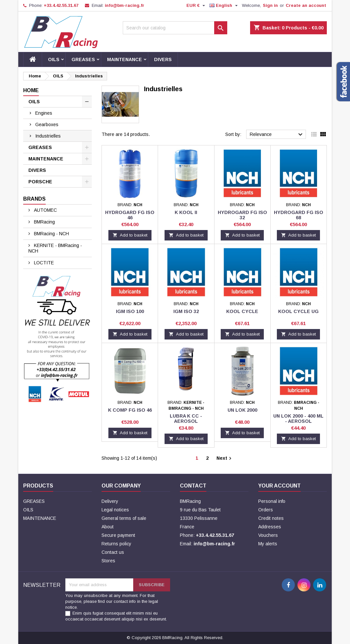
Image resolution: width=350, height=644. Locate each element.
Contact (193, 486)
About (108, 527)
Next (225, 458)
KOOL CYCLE (242, 311)
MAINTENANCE (125, 59)
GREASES (83, 59)
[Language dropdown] (224, 6)
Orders (266, 510)
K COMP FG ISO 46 (130, 410)
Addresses (270, 527)
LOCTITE (43, 263)
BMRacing (44, 222)
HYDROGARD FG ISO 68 (299, 215)
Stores (108, 561)
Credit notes (271, 518)
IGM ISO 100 (130, 311)
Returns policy (116, 544)
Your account (279, 486)
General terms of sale (124, 518)
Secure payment (118, 535)
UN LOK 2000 (242, 410)
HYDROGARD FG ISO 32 (242, 215)
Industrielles (48, 136)
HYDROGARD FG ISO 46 (130, 215)
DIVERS (163, 59)
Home (31, 90)
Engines (44, 113)
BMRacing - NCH (51, 234)
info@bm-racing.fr (125, 5)
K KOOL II (186, 212)
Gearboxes (47, 124)
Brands (34, 199)
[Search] (175, 28)
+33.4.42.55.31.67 (61, 5)
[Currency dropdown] (197, 6)
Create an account (306, 5)
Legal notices (115, 510)
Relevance (277, 135)
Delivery (110, 501)
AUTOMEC (45, 210)
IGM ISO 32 (186, 311)
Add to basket (130, 235)
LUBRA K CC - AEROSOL (186, 419)
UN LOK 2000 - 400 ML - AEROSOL (298, 419)
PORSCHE (40, 182)
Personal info (272, 501)
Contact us (113, 552)
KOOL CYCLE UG (298, 311)
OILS (54, 59)
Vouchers (268, 535)
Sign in (270, 5)
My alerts (268, 544)
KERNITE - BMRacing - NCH (55, 248)
